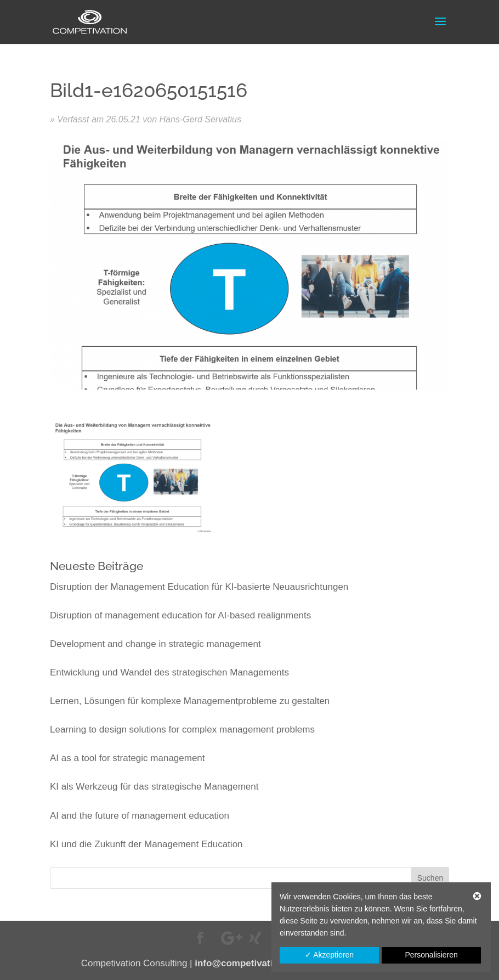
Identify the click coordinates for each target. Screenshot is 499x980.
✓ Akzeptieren (329, 955)
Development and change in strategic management (155, 644)
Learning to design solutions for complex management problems (182, 730)
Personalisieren (431, 955)
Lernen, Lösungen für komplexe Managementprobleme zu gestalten (190, 701)
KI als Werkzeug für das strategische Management (154, 787)
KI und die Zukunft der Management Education (146, 844)
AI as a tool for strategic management (127, 758)
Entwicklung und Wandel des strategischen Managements (169, 672)
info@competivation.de (246, 963)
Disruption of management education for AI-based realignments (180, 615)
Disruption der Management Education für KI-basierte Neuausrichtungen (199, 587)
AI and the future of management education (140, 816)
